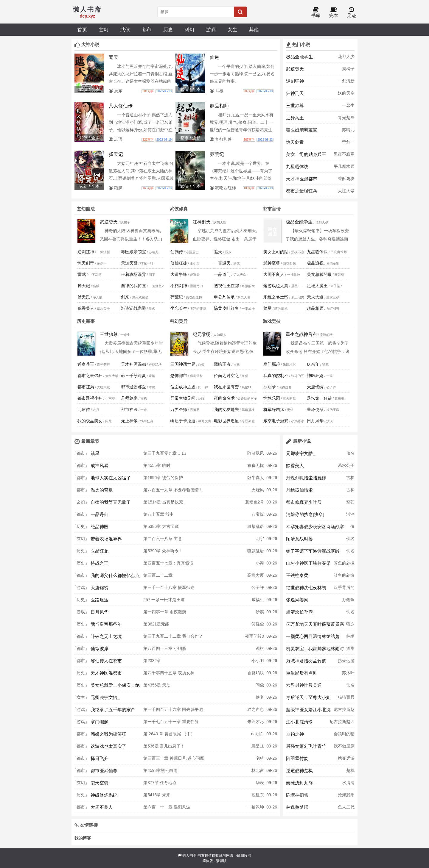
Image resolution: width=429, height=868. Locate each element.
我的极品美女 (90, 421)
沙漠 (260, 612)
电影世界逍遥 (226, 421)
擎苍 (350, 502)
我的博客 (83, 838)
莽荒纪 (177, 297)
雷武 (82, 274)
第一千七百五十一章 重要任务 (171, 722)
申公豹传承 (224, 297)
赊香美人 (86, 308)
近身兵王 (295, 118)
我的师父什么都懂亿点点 (115, 575)
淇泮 (350, 514)
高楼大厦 (256, 575)
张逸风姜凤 (297, 600)
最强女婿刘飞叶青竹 (306, 746)
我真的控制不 (276, 376)
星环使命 (315, 409)
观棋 (260, 648)
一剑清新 (346, 81)
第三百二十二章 (158, 575)
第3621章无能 (156, 624)
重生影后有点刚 (302, 673)
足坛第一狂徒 (319, 398)
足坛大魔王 (317, 286)
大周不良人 (274, 274)
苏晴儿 (348, 130)
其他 (254, 29)
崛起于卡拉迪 (183, 421)
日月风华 (315, 421)
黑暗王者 (222, 364)
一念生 (348, 105)
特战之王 (100, 563)
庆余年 (313, 364)
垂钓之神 (295, 734)
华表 (260, 783)
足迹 (352, 13)
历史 (168, 29)
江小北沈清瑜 (299, 722)
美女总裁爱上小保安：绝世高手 (115, 687)
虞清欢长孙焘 (299, 612)
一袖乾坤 (256, 807)
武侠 (125, 29)
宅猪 (260, 758)
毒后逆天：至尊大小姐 (308, 697)
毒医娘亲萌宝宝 (302, 130)
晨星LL (258, 746)
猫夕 (350, 624)
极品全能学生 (299, 57)
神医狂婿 (315, 376)
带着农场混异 (133, 274)
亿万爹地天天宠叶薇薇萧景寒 (315, 624)
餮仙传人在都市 (106, 661)
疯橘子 (348, 69)
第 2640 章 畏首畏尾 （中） (169, 734)
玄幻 (104, 29)
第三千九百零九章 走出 (165, 453)
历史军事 (86, 321)
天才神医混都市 (302, 179)
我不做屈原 (344, 746)
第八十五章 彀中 (158, 514)
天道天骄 (129, 263)
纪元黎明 (202, 334)
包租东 (258, 795)
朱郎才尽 (256, 722)
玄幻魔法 (86, 209)
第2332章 (152, 661)
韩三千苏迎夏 (133, 376)
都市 (147, 29)
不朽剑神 (179, 286)
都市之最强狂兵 (302, 191)
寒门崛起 (272, 364)
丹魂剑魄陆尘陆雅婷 (306, 478)
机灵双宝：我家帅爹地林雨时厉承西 (315, 650)
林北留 (258, 770)
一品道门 (222, 274)
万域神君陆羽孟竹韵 (306, 661)
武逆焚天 (295, 69)
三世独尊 (295, 105)
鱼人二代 (346, 807)
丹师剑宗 (129, 398)
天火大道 (315, 297)
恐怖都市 (179, 376)
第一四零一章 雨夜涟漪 (165, 612)
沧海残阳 (346, 795)
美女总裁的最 (319, 274)
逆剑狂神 (295, 81)
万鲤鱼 (348, 600)
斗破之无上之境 (106, 636)
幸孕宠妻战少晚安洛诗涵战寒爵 (315, 528)
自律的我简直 (133, 286)
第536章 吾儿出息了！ (164, 746)
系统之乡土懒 (276, 297)
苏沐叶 (348, 673)
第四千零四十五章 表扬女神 (169, 673)
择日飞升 (100, 758)
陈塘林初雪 (297, 795)
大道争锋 (179, 274)
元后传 (84, 409)
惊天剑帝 (295, 142)
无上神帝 (129, 421)
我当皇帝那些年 (106, 624)
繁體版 (221, 861)
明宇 (260, 539)
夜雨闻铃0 (255, 636)
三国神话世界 (183, 364)
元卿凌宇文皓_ (105, 697)
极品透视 (315, 263)
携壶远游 (346, 661)
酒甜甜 (350, 650)
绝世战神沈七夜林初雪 (306, 589)
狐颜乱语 (256, 526)
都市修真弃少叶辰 (304, 502)
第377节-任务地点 (160, 783)
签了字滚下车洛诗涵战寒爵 (313, 551)
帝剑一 (348, 142)
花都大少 (346, 57)
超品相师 (315, 308)
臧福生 (258, 600)
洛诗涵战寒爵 (133, 308)
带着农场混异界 (106, 539)
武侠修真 (179, 209)
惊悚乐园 (272, 398)
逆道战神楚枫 (299, 771)
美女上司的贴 (276, 252)
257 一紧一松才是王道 (164, 600)
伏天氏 (84, 297)
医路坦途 (100, 600)
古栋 (350, 478)
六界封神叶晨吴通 (304, 685)
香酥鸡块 (346, 179)
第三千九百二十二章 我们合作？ (173, 636)
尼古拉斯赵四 (344, 711)
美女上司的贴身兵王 (306, 154)
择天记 (84, 286)
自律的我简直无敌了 (111, 502)
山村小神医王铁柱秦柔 (308, 563)
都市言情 (272, 209)
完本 (334, 13)
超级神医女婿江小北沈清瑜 (308, 711)
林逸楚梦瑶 (297, 807)
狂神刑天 (295, 93)
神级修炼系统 (104, 795)
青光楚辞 (346, 118)
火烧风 (258, 490)
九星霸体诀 (297, 166)
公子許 (258, 587)
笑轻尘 (258, 624)
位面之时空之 (226, 376)
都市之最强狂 (90, 376)
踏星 (268, 308)
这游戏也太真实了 (108, 746)
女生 (232, 29)
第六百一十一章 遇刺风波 (167, 807)
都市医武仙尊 (104, 771)
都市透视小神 (90, 398)
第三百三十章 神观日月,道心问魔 (174, 758)
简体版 (208, 861)
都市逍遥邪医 (133, 387)
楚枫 (350, 770)
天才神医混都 (133, 364)
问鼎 (260, 685)
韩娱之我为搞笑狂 (108, 734)
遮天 (218, 252)
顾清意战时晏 (299, 539)
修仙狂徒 (179, 263)
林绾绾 (350, 638)
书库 (316, 13)
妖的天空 (346, 93)
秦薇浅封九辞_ (301, 783)
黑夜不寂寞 (344, 154)
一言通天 (222, 263)
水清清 (348, 783)
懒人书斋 (189, 856)
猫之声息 (256, 709)
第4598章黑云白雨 (160, 770)
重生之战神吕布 (301, 334)
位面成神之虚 (183, 387)
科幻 (189, 29)
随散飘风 (256, 453)
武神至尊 (272, 263)
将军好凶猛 (274, 409)
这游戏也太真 (276, 286)
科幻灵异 (179, 321)
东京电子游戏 (276, 421)
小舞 (260, 563)
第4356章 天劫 (157, 685)
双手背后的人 (344, 589)
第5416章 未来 (157, 795)
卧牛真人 (256, 478)
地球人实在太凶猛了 (111, 478)
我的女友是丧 (226, 409)
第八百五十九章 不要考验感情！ (173, 490)
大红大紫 (346, 191)
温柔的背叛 (102, 490)
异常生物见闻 (183, 398)
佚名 (260, 697)
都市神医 (129, 409)
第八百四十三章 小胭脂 (165, 648)
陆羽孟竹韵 (297, 758)
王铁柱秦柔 (297, 575)
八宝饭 (258, 514)
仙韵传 (177, 252)
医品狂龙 (100, 551)
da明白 (258, 734)
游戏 (211, 29)
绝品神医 (100, 527)
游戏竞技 (272, 321)
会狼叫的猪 (344, 734)
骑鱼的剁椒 (344, 563)
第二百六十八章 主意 (163, 539)
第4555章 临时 (157, 465)
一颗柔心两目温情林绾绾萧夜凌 (313, 638)
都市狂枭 (86, 387)
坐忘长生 (179, 308)
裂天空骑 (100, 783)
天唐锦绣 (315, 387)
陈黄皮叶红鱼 (226, 308)
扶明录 (270, 387)
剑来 (125, 297)
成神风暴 (100, 466)
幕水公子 (346, 465)
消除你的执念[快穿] (305, 514)
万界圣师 (179, 409)
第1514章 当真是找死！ (165, 502)
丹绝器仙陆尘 (299, 490)
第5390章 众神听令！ (163, 551)
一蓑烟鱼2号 (253, 502)
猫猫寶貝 (346, 697)
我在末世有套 (226, 387)
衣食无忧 (256, 465)
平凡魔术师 (344, 166)
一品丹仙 (100, 514)
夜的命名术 (224, 398)
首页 (82, 29)
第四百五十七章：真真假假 (168, 563)
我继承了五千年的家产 (113, 710)
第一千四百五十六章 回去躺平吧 (173, 709)
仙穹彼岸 (100, 649)
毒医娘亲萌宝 (133, 252)
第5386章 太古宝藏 (161, 526)
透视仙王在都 (226, 286)
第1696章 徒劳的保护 (163, 478)
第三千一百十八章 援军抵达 (169, 587)
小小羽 (258, 661)
